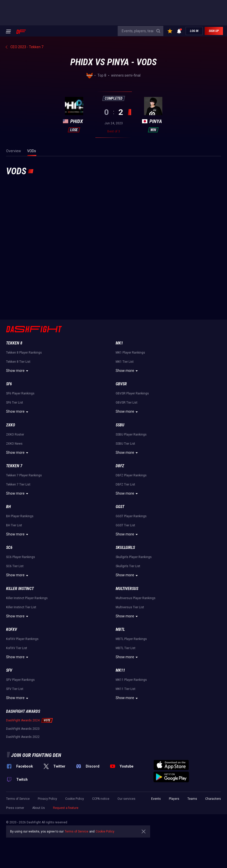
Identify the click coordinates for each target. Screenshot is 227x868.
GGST (120, 507)
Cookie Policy (75, 799)
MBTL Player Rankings (131, 639)
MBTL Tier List (126, 648)
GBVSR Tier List (127, 403)
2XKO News (14, 444)
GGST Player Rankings (131, 516)
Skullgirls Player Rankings (134, 557)
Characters (213, 799)
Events (156, 799)
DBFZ (120, 466)
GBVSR (121, 384)
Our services (126, 799)
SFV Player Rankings (20, 680)
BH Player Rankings (20, 516)
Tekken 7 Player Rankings (24, 475)
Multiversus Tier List (130, 607)
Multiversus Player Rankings (136, 598)
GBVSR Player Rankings (132, 393)
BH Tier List (14, 525)
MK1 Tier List (125, 362)
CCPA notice (101, 799)
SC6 (9, 548)
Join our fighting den (36, 755)
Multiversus (127, 589)
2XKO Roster (15, 435)
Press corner (15, 808)
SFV (9, 670)
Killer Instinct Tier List (21, 607)
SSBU (120, 425)
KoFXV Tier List (17, 648)
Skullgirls (125, 548)
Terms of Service (18, 799)
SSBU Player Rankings (131, 435)
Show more (18, 371)
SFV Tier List (15, 689)
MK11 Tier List (126, 689)
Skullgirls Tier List (128, 566)
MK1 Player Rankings (130, 353)
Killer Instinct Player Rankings (27, 598)
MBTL (120, 629)
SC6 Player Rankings (21, 557)
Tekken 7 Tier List (18, 484)
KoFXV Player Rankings (22, 639)
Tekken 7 (14, 466)
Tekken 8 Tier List (18, 362)
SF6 (9, 384)
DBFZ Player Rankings (131, 475)
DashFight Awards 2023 (23, 729)
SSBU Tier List (125, 444)
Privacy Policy (47, 799)
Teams (192, 799)
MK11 (120, 670)
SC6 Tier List (15, 566)
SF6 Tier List (15, 403)
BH (8, 507)
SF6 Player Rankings (20, 393)
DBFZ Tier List (125, 484)
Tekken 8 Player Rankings (24, 353)
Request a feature (66, 808)
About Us (39, 808)
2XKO (11, 425)
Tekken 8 (14, 343)
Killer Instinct (20, 589)
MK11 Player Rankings (131, 680)
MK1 (119, 343)
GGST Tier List (125, 525)
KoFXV (12, 629)
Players (174, 799)
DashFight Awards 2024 (23, 720)
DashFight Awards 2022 (23, 737)
